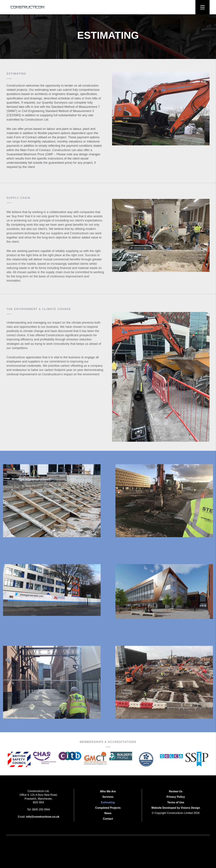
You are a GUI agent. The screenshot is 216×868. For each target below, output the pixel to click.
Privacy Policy (176, 797)
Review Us (176, 791)
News (108, 813)
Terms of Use (176, 802)
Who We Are (108, 791)
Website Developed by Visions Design (176, 808)
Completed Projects (108, 808)
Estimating (108, 802)
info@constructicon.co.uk (43, 817)
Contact (108, 819)
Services (108, 797)
